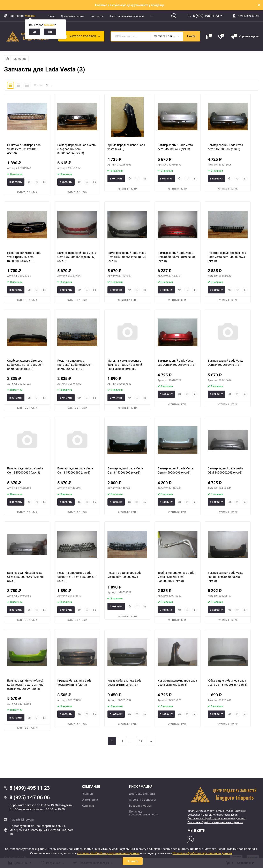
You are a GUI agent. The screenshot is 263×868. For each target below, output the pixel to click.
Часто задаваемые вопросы (127, 16)
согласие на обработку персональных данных (108, 853)
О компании (90, 800)
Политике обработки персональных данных (215, 822)
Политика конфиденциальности (144, 813)
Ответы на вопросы (142, 800)
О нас (51, 16)
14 (141, 741)
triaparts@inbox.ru (22, 819)
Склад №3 (20, 59)
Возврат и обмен (140, 806)
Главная (87, 794)
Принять (133, 861)
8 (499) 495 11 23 (206, 16)
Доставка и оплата (73, 16)
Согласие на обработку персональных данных (217, 818)
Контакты (97, 16)
